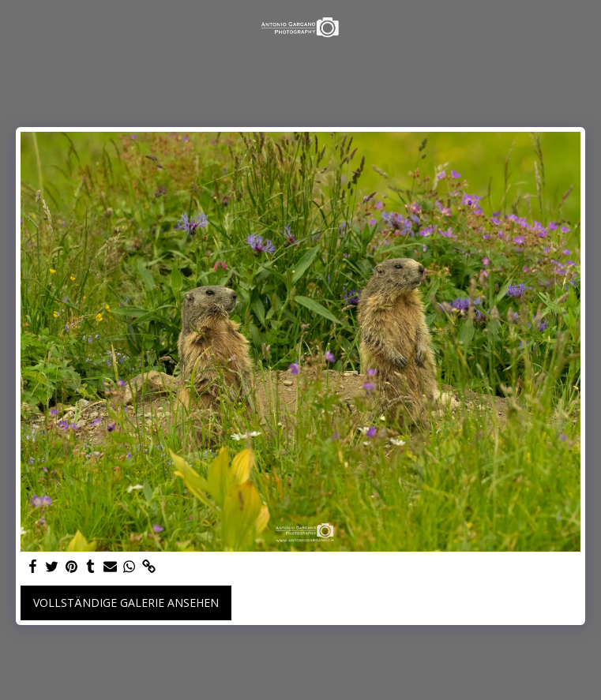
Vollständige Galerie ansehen (126, 603)
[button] (17, 26)
